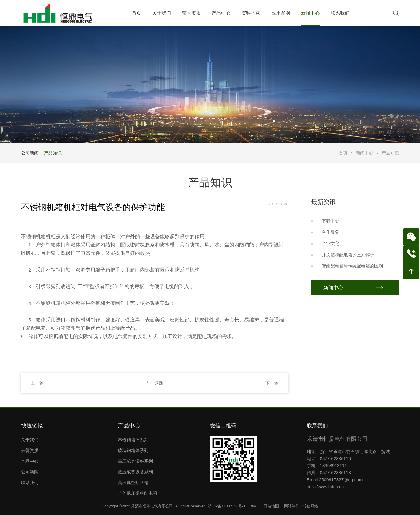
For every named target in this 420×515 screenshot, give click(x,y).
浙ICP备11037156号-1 (227, 506)
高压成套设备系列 (135, 461)
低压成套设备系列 (135, 472)
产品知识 (53, 153)
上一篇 (37, 383)
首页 (343, 153)
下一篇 (272, 383)
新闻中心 (365, 153)
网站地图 (271, 506)
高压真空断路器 (133, 482)
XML (255, 506)
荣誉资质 (30, 450)
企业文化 (330, 243)
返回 (159, 383)
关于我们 (30, 440)
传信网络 (311, 506)
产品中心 (30, 461)
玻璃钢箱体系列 (133, 450)
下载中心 (330, 221)
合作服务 (330, 232)
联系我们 (30, 482)
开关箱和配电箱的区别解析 (348, 255)
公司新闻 (30, 153)
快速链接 (32, 426)
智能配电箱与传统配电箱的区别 (352, 266)
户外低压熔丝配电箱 (138, 493)
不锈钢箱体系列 (133, 440)
